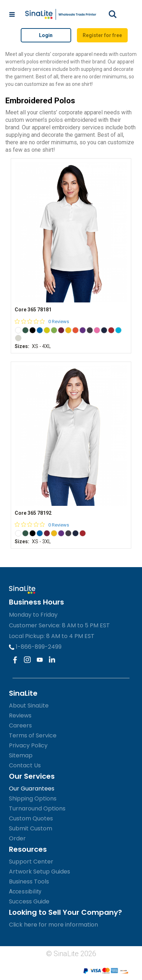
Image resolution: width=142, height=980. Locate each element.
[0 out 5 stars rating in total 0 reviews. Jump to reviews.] (42, 321)
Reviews (20, 715)
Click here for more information (53, 925)
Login (46, 35)
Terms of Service (33, 735)
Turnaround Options (37, 808)
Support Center (31, 862)
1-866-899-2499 (35, 647)
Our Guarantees (32, 789)
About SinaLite (29, 706)
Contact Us (25, 765)
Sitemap (21, 755)
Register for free (102, 35)
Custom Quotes (31, 818)
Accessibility (25, 891)
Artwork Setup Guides (40, 872)
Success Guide (29, 901)
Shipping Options (33, 798)
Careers (20, 725)
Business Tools (29, 882)
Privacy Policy (28, 745)
